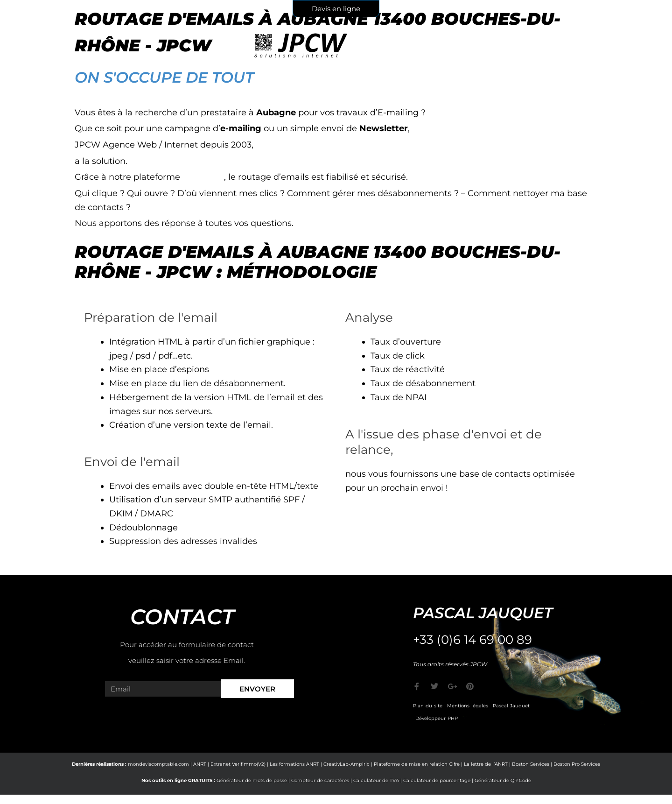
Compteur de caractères (320, 780)
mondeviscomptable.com (158, 764)
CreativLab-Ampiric (346, 764)
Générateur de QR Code (503, 780)
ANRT (200, 764)
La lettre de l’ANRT (486, 764)
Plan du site (428, 706)
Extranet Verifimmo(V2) (238, 764)
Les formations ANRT (294, 764)
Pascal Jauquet (511, 706)
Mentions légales (468, 706)
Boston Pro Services (577, 764)
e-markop (203, 177)
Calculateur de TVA (376, 780)
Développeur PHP (437, 718)
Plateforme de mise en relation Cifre (417, 764)
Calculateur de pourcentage (437, 780)
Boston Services (531, 764)
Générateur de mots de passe (252, 780)
